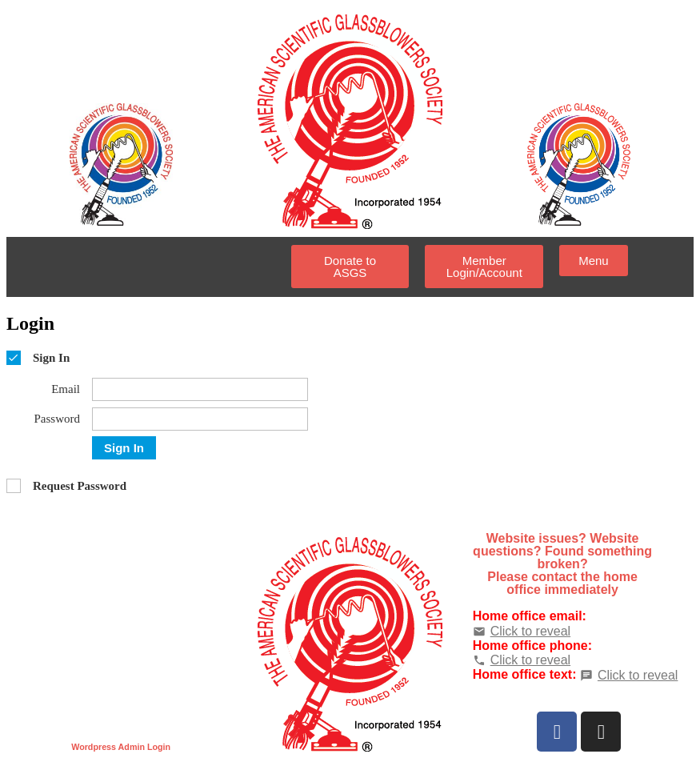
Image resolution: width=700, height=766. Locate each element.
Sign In (124, 448)
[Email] (200, 389)
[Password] (200, 419)
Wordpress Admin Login (121, 747)
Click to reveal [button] (530, 631)
